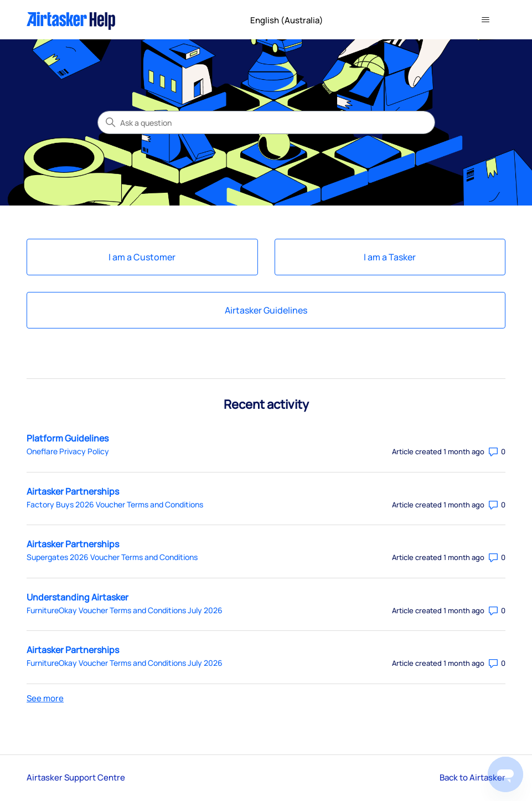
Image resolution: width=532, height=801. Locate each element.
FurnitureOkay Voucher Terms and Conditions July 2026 (125, 610)
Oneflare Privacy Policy (68, 451)
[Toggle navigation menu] (486, 20)
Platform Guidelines (68, 438)
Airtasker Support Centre (76, 777)
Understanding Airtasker (78, 597)
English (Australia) (291, 20)
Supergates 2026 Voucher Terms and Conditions (112, 557)
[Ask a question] (266, 122)
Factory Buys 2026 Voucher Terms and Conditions (115, 504)
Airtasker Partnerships (73, 491)
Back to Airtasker (472, 777)
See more (45, 698)
